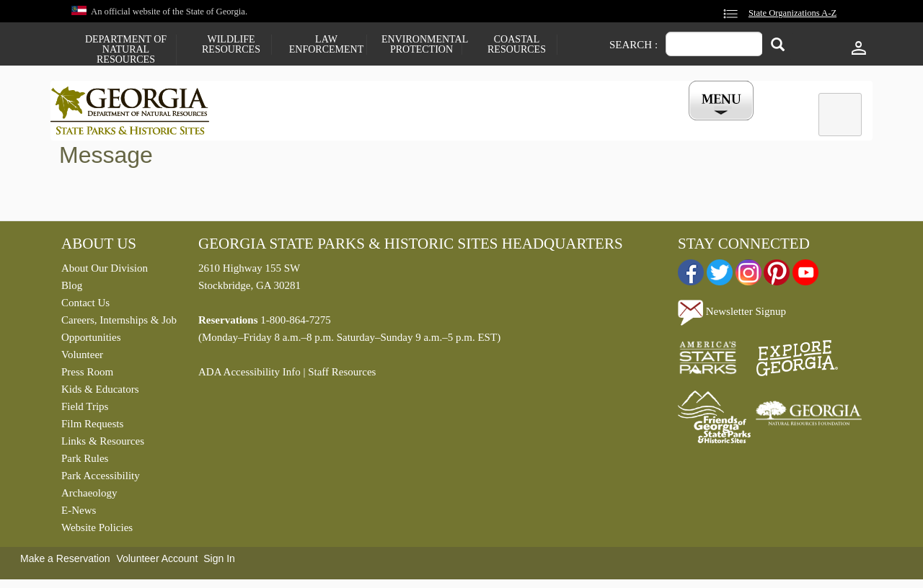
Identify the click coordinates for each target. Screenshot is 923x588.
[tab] (840, 115)
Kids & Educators (100, 392)
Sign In (219, 561)
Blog (72, 288)
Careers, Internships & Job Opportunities (119, 331)
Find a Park (273, 125)
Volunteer (82, 357)
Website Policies (97, 530)
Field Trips (85, 409)
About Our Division (105, 271)
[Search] (778, 46)
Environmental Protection (421, 45)
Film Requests (92, 427)
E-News (79, 513)
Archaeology (89, 496)
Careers (449, 125)
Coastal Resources (517, 45)
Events (621, 125)
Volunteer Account (157, 561)
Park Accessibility (101, 478)
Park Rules (85, 461)
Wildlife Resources (231, 45)
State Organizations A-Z (792, 13)
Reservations (365, 125)
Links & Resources (103, 444)
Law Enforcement (326, 45)
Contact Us (85, 306)
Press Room (87, 375)
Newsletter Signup (732, 315)
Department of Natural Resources (126, 50)
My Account (698, 125)
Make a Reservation (65, 561)
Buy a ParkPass (537, 125)
